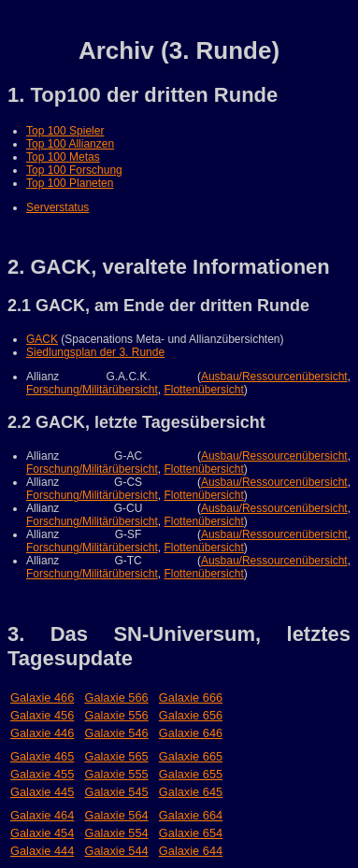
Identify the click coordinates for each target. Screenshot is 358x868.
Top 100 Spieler (65, 131)
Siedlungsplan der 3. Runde (95, 352)
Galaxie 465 (42, 756)
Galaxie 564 (116, 815)
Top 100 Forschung (74, 170)
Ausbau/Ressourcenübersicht (274, 377)
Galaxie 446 (42, 733)
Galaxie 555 (116, 774)
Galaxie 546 (116, 733)
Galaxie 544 (116, 851)
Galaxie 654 (191, 833)
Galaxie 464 (42, 815)
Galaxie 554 (116, 833)
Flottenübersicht (203, 390)
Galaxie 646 (191, 733)
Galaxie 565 (116, 756)
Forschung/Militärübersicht (92, 390)
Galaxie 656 (191, 715)
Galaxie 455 (42, 774)
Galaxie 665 (191, 756)
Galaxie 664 (191, 815)
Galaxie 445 (42, 792)
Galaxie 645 (191, 792)
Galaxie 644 (191, 851)
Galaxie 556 (116, 715)
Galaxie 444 (42, 851)
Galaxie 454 (42, 833)
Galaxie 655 (191, 774)
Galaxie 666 (191, 697)
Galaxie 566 (116, 697)
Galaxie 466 (42, 697)
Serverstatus (57, 207)
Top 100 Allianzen (70, 144)
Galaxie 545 (116, 792)
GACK (42, 339)
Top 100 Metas (63, 157)
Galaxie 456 (42, 715)
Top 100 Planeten (70, 183)
